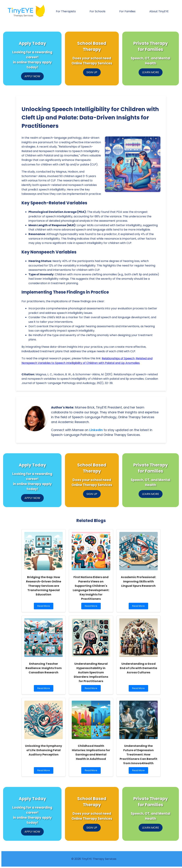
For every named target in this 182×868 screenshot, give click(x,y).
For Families (127, 11)
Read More (45, 607)
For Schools (98, 11)
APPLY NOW (32, 76)
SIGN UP (92, 72)
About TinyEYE (159, 11)
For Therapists (66, 11)
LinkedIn (96, 430)
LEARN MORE (151, 72)
